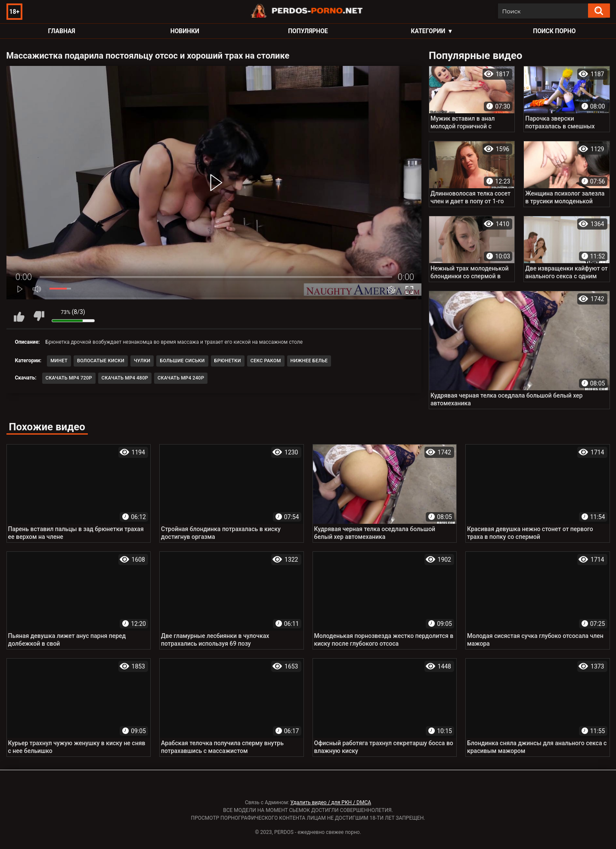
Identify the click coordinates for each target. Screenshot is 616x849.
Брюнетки (228, 361)
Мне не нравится (39, 316)
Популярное (308, 31)
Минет (59, 361)
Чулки (142, 361)
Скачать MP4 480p (125, 378)
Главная (62, 31)
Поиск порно (554, 31)
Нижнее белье (309, 361)
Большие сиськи (182, 361)
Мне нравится (19, 316)
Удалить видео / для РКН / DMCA (331, 802)
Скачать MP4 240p (181, 378)
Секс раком (266, 361)
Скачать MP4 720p (69, 378)
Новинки (185, 31)
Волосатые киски (101, 361)
